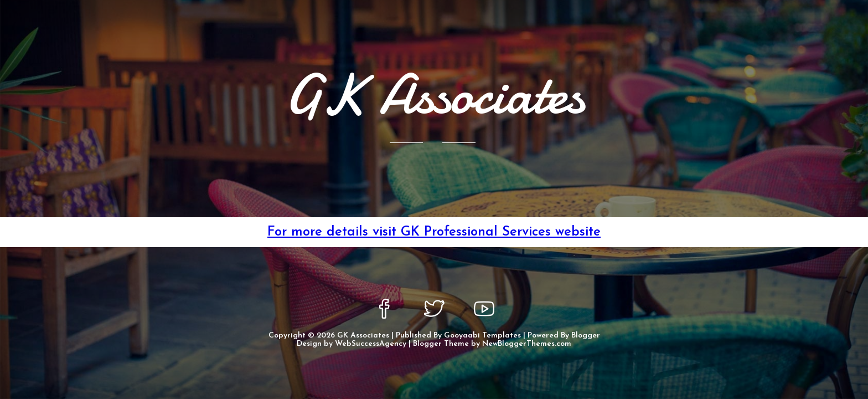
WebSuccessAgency (371, 344)
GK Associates (363, 336)
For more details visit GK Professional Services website (434, 232)
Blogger (586, 336)
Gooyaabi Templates (482, 336)
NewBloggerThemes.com (527, 344)
